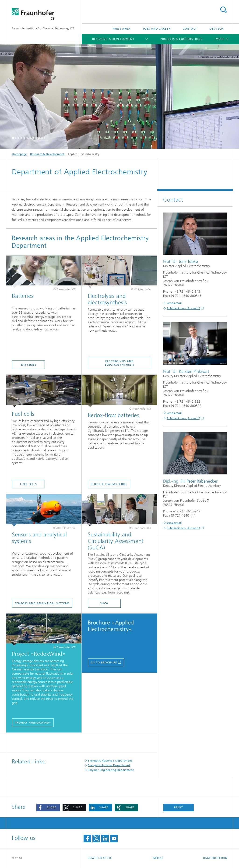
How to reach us (100, 858)
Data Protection (215, 858)
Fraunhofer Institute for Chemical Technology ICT (43, 28)
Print (179, 807)
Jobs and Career (157, 29)
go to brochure (104, 662)
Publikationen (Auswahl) (183, 308)
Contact (190, 29)
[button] (13, 138)
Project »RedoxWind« (33, 723)
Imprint (158, 858)
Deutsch (217, 29)
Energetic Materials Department (110, 761)
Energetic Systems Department (109, 765)
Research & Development (113, 39)
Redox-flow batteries (109, 484)
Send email (174, 303)
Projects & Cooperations (181, 39)
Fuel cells (28, 484)
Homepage (19, 154)
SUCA (104, 603)
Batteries (28, 365)
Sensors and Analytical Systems (42, 603)
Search (223, 10)
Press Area (121, 29)
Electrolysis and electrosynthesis (119, 363)
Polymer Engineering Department (111, 770)
